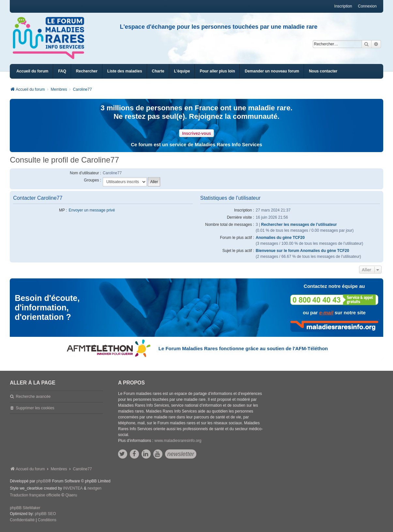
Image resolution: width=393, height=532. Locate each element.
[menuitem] (125, 71)
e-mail (326, 313)
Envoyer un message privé (92, 210)
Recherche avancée (33, 397)
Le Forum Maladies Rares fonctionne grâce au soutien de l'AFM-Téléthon (243, 348)
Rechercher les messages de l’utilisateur (299, 225)
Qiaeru (71, 495)
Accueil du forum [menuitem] (32, 71)
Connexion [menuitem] (367, 6)
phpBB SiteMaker (25, 508)
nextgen (94, 488)
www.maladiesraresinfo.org (178, 441)
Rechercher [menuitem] (87, 71)
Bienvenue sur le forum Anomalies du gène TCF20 (302, 251)
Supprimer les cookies (35, 408)
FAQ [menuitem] (62, 71)
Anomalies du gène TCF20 (280, 238)
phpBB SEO (45, 514)
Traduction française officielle (35, 495)
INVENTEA (73, 488)
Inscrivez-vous (196, 133)
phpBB (42, 481)
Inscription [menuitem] (343, 6)
